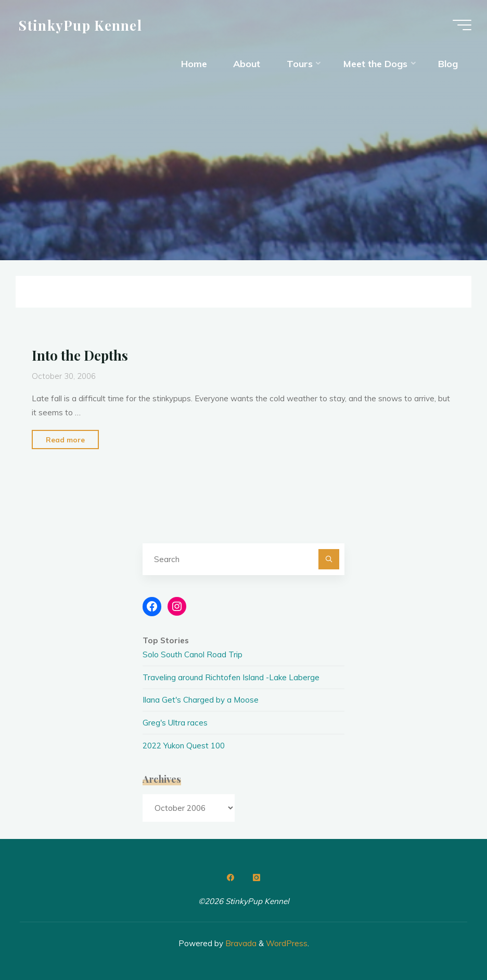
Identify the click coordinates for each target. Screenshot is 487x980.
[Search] (329, 559)
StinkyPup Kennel (80, 24)
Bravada (240, 943)
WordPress (287, 943)
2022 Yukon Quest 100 (184, 746)
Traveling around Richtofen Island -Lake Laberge (231, 677)
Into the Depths (80, 355)
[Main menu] (462, 25)
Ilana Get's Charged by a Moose (201, 700)
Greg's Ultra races (175, 723)
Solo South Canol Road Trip (193, 654)
